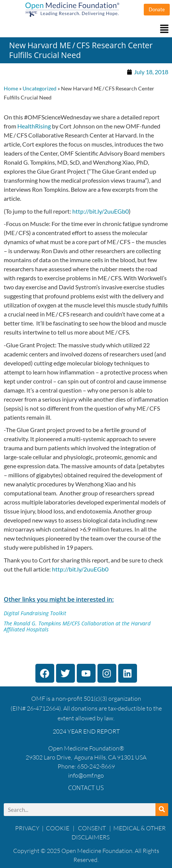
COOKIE (58, 828)
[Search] (162, 810)
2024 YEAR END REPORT (86, 731)
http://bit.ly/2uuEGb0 (100, 211)
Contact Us (86, 788)
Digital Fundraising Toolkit (35, 613)
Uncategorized (40, 89)
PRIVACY (27, 828)
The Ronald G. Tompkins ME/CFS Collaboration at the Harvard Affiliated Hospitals (77, 627)
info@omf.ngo (86, 775)
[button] (86, 29)
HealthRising (34, 126)
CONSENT (92, 828)
